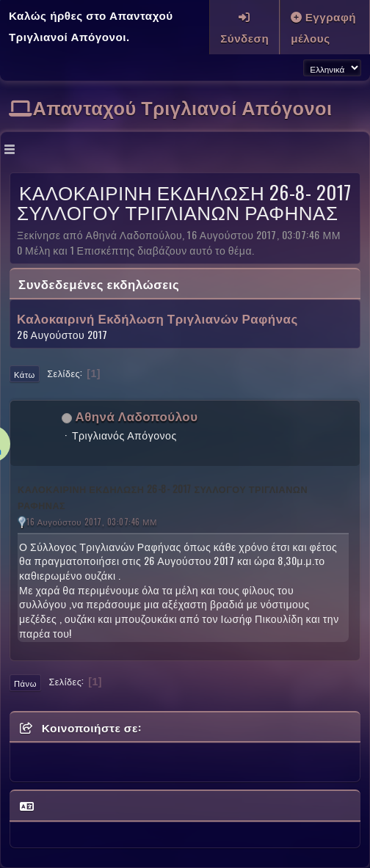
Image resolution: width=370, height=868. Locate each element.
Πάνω (25, 683)
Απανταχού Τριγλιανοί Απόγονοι (183, 107)
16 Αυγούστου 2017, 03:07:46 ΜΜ (92, 521)
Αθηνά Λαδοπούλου (137, 416)
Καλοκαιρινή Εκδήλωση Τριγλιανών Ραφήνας (157, 319)
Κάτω (25, 374)
